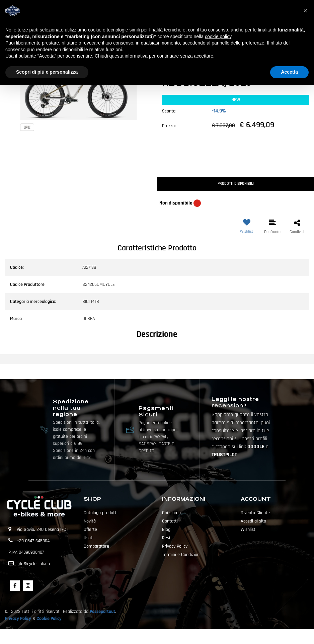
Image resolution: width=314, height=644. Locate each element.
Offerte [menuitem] (90, 530)
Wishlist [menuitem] (248, 530)
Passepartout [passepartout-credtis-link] (169, 636)
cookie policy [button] (218, 36)
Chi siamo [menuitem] (171, 513)
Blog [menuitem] (166, 530)
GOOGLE (257, 447)
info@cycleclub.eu (33, 564)
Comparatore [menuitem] (96, 546)
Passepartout (102, 612)
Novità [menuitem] (90, 521)
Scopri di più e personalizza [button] (47, 72)
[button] (78, 89)
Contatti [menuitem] (170, 521)
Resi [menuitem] (166, 538)
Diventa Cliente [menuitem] (255, 513)
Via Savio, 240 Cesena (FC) (42, 530)
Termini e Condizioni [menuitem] (181, 555)
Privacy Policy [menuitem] (175, 546)
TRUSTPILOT (224, 455)
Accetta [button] (289, 72)
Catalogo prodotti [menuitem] (101, 513)
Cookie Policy (49, 619)
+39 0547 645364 (33, 541)
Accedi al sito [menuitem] (253, 521)
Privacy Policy (18, 619)
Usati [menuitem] (89, 538)
